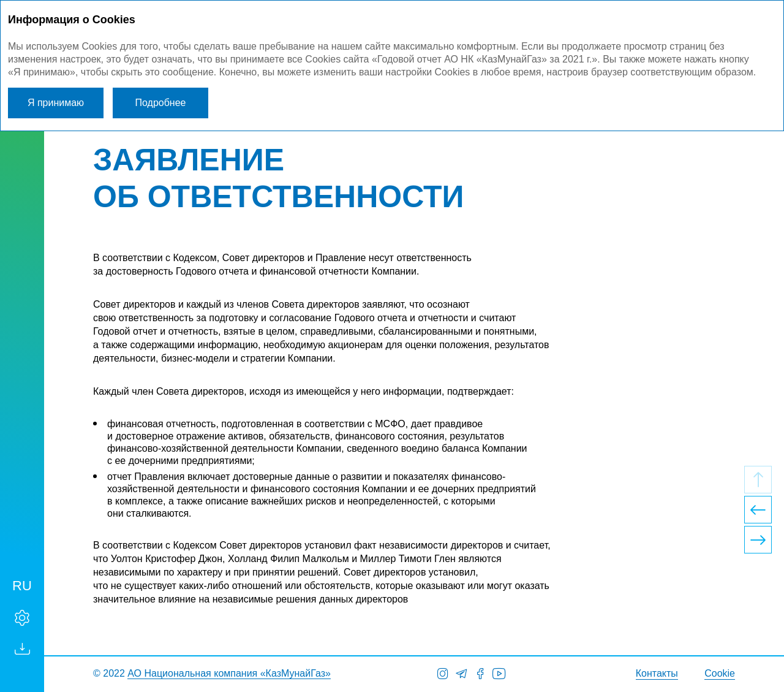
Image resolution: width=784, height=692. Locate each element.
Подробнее (161, 103)
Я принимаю (56, 103)
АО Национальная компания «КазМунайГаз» (229, 673)
